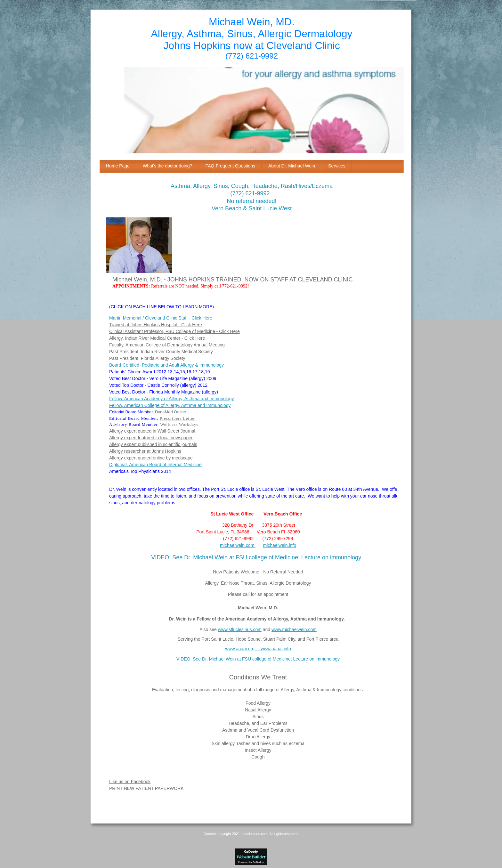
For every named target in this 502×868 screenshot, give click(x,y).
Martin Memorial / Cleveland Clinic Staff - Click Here (161, 318)
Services (337, 166)
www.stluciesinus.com (240, 629)
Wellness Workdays (179, 424)
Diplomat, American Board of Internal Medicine (155, 465)
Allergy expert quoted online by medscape (151, 458)
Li (111, 782)
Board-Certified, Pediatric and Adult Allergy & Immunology (166, 365)
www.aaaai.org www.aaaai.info (258, 649)
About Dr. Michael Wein (292, 166)
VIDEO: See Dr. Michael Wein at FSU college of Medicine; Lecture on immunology (256, 557)
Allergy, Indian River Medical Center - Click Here (157, 338)
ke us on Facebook (132, 782)
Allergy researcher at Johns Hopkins (145, 451)
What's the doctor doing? (167, 166)
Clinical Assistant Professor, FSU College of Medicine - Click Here (174, 331)
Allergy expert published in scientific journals (153, 444)
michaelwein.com (237, 545)
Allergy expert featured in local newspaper (151, 438)
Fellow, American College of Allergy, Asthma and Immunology (170, 405)
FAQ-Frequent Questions (230, 166)
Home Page (118, 166)
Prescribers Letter (177, 418)
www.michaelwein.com (294, 629)
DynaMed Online (170, 412)
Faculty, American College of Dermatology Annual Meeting (167, 345)
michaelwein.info (280, 545)
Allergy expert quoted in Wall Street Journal (152, 431)
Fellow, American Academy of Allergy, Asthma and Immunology (172, 399)
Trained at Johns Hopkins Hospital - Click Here (156, 325)
